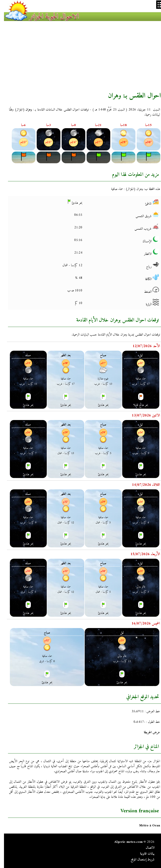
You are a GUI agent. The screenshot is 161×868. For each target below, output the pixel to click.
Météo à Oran (146, 826)
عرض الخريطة (148, 732)
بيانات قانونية (143, 854)
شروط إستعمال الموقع (139, 860)
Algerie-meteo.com (124, 842)
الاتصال (146, 848)
